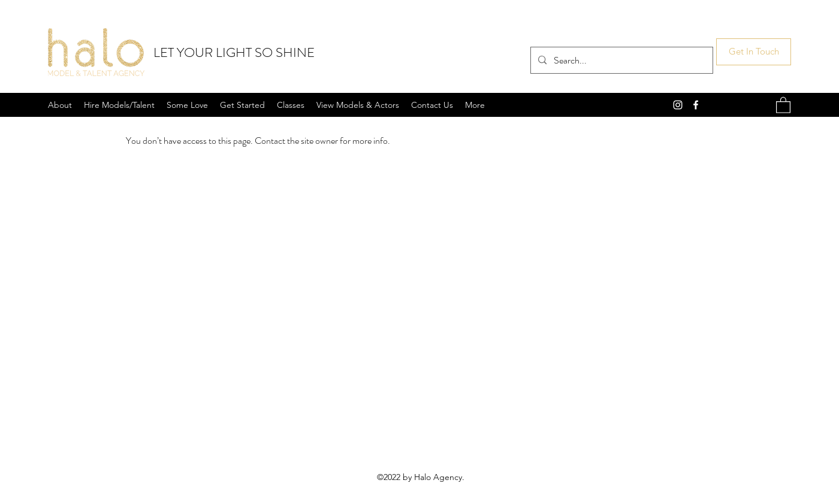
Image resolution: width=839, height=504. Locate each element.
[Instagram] (678, 105)
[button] (783, 105)
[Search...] (621, 61)
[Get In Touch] (754, 52)
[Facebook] (696, 105)
